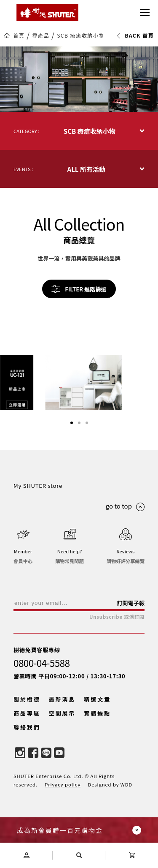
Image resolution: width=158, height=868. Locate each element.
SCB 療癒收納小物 (81, 35)
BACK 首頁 (135, 35)
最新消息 (62, 715)
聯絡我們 (27, 743)
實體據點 (97, 729)
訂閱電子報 (131, 619)
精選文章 (97, 715)
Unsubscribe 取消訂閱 (117, 633)
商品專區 (27, 729)
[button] (72, 439)
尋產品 (41, 35)
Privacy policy (63, 800)
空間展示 (62, 729)
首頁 (19, 35)
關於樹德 (27, 715)
